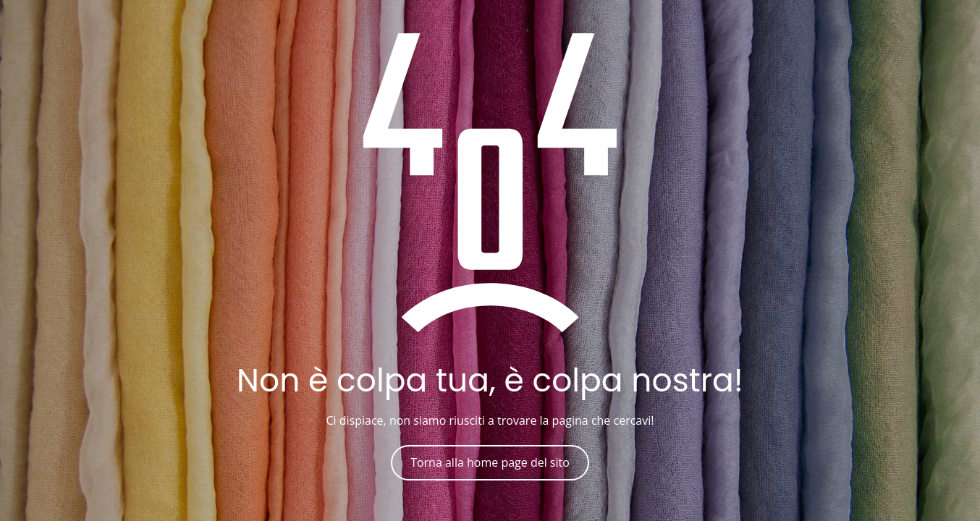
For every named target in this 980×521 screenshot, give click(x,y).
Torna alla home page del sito (490, 462)
